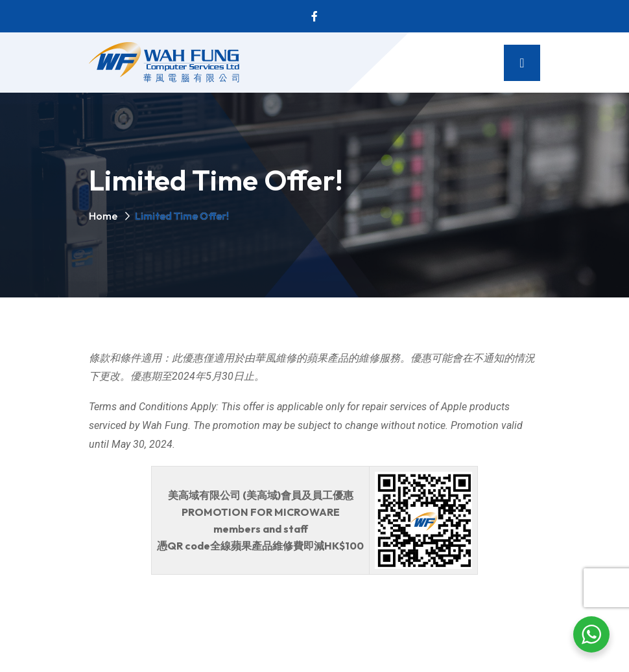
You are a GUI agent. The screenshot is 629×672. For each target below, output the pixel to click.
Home (103, 216)
